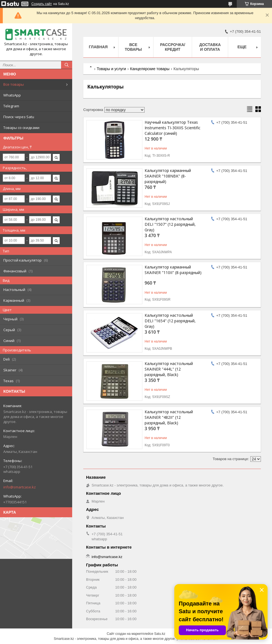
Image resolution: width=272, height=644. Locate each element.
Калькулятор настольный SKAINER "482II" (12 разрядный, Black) (169, 417)
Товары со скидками (21, 128)
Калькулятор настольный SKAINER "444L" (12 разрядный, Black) (169, 369)
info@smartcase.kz (20, 487)
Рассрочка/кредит (173, 47)
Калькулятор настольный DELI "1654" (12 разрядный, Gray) (170, 321)
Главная (98, 47)
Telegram (11, 106)
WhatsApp (12, 95)
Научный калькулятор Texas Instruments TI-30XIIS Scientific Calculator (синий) (172, 128)
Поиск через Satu (19, 117)
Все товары (14, 84)
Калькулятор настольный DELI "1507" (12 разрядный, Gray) (170, 224)
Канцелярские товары (150, 69)
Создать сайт (42, 4)
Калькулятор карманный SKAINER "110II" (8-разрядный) (173, 270)
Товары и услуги (111, 69)
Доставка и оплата (210, 47)
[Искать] (67, 65)
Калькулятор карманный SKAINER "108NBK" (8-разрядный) (168, 176)
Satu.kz (160, 634)
